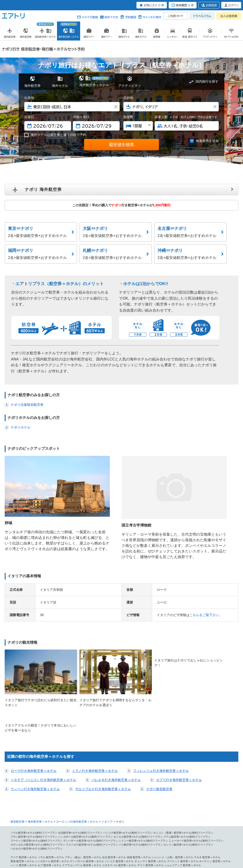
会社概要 (44, 845)
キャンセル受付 (152, 17)
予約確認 (130, 17)
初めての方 (111, 17)
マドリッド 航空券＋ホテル (126, 794)
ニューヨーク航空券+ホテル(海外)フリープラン (196, 762)
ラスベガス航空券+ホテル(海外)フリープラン (92, 766)
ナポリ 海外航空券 (43, 189)
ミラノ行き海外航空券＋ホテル (95, 692)
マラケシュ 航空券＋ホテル (183, 830)
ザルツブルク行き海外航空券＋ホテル (103, 710)
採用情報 (210, 845)
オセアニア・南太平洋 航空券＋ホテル (65, 822)
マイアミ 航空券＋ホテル (147, 806)
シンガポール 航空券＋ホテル (52, 782)
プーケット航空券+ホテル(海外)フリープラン (37, 762)
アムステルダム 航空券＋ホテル (64, 798)
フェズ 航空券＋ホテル (212, 830)
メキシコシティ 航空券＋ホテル (120, 810)
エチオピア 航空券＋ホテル (26, 834)
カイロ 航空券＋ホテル (120, 830)
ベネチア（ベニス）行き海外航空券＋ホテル (43, 701)
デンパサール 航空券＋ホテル (87, 782)
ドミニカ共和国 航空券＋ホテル (123, 814)
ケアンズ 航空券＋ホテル (155, 822)
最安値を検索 (121, 145)
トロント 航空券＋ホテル (211, 806)
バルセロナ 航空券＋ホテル (93, 794)
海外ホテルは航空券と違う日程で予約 (55, 135)
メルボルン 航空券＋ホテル (186, 822)
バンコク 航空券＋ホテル (119, 782)
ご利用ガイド (176, 16)
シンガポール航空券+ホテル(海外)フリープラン (86, 758)
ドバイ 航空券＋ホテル (93, 830)
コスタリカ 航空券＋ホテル (26, 814)
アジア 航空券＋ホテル (24, 778)
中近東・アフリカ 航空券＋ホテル (30, 830)
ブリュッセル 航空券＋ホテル (28, 798)
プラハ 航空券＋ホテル (208, 798)
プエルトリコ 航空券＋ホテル (87, 814)
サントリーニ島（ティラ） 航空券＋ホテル (107, 798)
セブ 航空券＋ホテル (50, 786)
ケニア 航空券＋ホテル (86, 834)
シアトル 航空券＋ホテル (57, 806)
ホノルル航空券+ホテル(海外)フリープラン (138, 758)
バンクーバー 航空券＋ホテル (179, 806)
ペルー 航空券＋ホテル (166, 818)
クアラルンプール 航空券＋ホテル (82, 786)
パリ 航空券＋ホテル (181, 790)
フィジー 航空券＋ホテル (144, 826)
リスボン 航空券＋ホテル (25, 802)
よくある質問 (178, 845)
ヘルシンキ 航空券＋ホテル (190, 794)
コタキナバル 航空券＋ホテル (119, 786)
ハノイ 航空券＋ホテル (24, 786)
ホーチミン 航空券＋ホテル (215, 782)
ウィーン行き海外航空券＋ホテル (35, 710)
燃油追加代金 (132, 845)
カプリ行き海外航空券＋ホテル (179, 701)
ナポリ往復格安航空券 (27, 405)
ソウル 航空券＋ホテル (51, 778)
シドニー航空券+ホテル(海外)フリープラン (143, 762)
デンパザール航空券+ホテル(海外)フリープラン (91, 762)
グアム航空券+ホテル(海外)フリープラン (187, 758)
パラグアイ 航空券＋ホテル (195, 818)
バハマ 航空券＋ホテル (56, 814)
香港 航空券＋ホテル (22, 782)
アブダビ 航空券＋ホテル (65, 830)
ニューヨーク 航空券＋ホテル (164, 802)
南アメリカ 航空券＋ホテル (158, 814)
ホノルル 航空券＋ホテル (97, 802)
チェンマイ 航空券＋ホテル (150, 782)
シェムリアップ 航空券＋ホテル (183, 786)
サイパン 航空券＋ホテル (25, 810)
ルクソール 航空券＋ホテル (150, 830)
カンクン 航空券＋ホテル (154, 810)
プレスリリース (70, 845)
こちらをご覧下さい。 (206, 563)
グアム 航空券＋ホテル (53, 810)
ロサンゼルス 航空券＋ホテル (129, 802)
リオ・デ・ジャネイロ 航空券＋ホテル (33, 818)
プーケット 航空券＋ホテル (183, 782)
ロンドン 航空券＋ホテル (57, 790)
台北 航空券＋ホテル (114, 778)
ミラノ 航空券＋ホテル (113, 790)
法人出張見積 (229, 16)
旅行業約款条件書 (90, 845)
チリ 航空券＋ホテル (140, 818)
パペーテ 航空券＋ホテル (60, 826)
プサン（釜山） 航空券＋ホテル (83, 778)
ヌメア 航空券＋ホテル (88, 826)
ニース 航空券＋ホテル (207, 790)
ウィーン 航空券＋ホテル (62, 794)
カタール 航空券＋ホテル (57, 834)
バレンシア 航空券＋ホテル (158, 794)
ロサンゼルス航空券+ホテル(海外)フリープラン (38, 766)
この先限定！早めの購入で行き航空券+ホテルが (121, 205)
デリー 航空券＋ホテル (150, 786)
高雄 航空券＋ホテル (139, 778)
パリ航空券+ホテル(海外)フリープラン (141, 766)
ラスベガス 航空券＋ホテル (26, 806)
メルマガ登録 (90, 17)
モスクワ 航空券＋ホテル (180, 798)
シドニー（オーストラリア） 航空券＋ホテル (114, 822)
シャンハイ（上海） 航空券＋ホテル (172, 778)
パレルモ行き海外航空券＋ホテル (116, 701)
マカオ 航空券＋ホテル (207, 778)
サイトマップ (148, 845)
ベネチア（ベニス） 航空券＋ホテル (148, 790)
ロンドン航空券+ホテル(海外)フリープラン (188, 766)
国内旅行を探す (207, 81)
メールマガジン (195, 845)
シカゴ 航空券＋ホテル (86, 806)
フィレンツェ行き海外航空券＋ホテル (161, 692)
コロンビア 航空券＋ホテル (26, 822)
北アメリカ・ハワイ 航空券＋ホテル (61, 802)
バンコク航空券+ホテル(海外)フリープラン (128, 754)
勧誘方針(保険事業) (112, 845)
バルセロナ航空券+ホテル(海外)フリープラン (37, 770)
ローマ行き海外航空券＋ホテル (34, 692)
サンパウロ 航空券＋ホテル (190, 814)
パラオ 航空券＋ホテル (115, 826)
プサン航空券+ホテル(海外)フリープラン (34, 758)
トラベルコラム (202, 16)
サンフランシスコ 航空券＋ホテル (202, 802)
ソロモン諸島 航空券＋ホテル (176, 826)
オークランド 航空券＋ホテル (28, 826)
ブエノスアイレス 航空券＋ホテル (107, 818)
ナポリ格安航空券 (159, 710)
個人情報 (33, 845)
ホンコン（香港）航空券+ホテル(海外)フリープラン (183, 754)
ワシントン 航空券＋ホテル (115, 806)
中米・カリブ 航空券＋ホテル (84, 810)
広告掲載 (55, 845)
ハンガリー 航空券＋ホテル (149, 798)
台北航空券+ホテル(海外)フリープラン (80, 754)
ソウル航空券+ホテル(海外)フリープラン (34, 754)
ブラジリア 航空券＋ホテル (71, 818)
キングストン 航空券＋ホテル (186, 810)
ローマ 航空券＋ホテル (86, 790)
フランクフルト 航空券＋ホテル (29, 794)
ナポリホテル (21, 427)
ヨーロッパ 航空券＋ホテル (26, 790)
